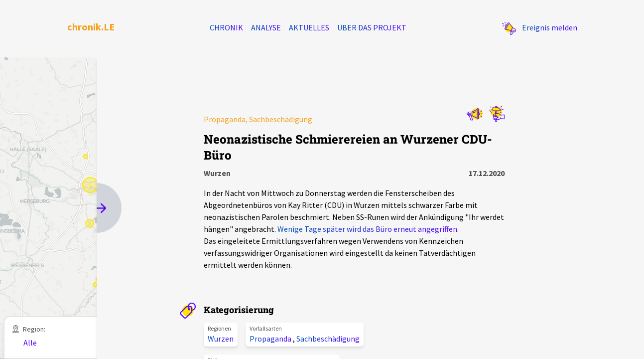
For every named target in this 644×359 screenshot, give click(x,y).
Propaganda (271, 339)
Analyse (266, 27)
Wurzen (221, 339)
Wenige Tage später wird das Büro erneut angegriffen (367, 229)
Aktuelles (309, 27)
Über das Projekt (372, 27)
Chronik (226, 27)
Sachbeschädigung (328, 339)
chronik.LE (91, 27)
